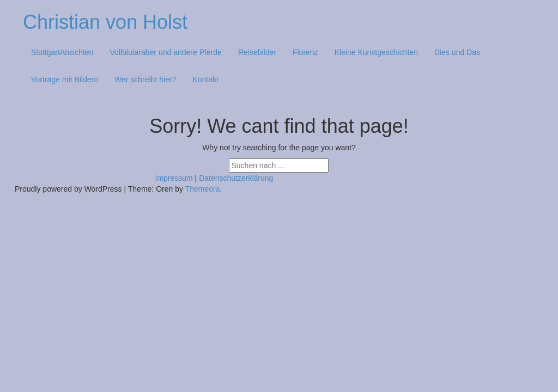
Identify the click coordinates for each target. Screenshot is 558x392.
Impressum (174, 178)
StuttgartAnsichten (62, 52)
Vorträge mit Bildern (65, 79)
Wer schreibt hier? (145, 79)
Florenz (305, 52)
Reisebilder (257, 52)
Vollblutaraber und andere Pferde (165, 52)
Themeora (203, 189)
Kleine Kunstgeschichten (376, 52)
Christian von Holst (105, 22)
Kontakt (205, 79)
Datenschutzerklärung (236, 178)
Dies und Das (457, 52)
